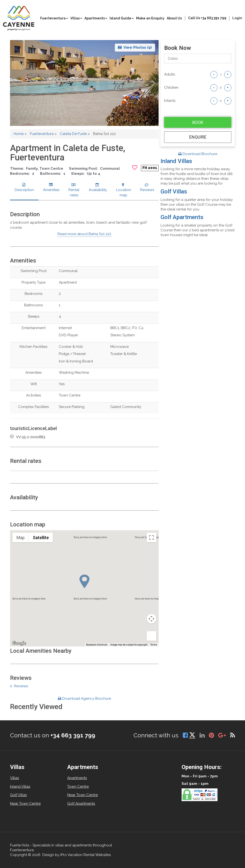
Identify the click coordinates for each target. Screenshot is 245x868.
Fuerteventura (54, 18)
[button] (153, 83)
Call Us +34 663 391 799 (207, 18)
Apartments (96, 18)
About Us (174, 18)
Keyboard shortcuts (97, 645)
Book (198, 122)
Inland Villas (176, 161)
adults (170, 74)
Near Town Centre (25, 804)
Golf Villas (174, 192)
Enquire (198, 137)
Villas (76, 18)
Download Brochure (198, 154)
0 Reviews (19, 686)
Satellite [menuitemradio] (41, 538)
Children (171, 87)
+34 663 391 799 (73, 735)
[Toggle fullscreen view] (151, 537)
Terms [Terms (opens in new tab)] (154, 645)
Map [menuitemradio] (21, 538)
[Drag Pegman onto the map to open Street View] (151, 636)
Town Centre (78, 786)
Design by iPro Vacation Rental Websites (77, 855)
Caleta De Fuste (73, 134)
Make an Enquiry (150, 18)
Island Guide (122, 18)
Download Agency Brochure (84, 699)
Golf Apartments (182, 217)
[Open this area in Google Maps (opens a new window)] (19, 643)
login (237, 18)
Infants (170, 101)
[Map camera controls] (151, 619)
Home (19, 134)
